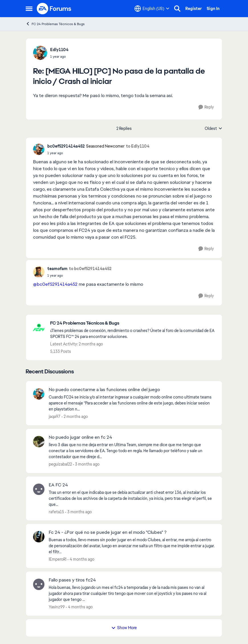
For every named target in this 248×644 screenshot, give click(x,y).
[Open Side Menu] (29, 9)
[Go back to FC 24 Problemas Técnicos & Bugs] (133, 323)
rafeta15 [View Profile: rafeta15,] (56, 512)
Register (194, 9)
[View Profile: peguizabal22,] (39, 442)
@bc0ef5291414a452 (55, 284)
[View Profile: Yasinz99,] (39, 584)
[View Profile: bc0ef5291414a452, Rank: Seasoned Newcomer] (39, 149)
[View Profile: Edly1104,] (40, 53)
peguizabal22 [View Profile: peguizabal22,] (60, 464)
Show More (124, 628)
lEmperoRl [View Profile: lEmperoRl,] (58, 559)
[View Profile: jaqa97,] (39, 394)
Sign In (213, 9)
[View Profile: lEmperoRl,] (39, 537)
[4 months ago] (81, 559)
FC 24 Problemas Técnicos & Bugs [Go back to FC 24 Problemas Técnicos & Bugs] (55, 24)
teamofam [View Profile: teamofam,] (57, 269)
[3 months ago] (86, 464)
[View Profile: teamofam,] (39, 272)
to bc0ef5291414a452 (90, 269)
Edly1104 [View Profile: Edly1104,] (59, 50)
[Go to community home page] (54, 9)
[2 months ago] (75, 417)
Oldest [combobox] (214, 129)
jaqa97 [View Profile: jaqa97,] (55, 416)
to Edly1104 (138, 146)
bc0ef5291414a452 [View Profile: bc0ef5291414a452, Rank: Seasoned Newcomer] (66, 146)
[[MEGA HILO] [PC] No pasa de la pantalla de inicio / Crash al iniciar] (59, 57)
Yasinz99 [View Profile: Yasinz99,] (57, 607)
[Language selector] (152, 9)
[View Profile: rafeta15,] (39, 489)
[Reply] (206, 107)
